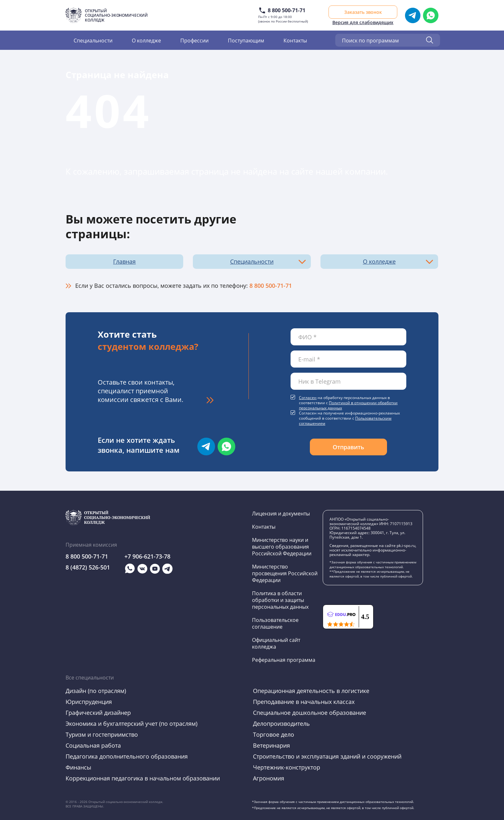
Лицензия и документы (281, 513)
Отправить (348, 447)
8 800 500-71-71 (287, 10)
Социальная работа (93, 745)
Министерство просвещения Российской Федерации (285, 573)
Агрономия (269, 778)
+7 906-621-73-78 (147, 556)
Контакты (295, 40)
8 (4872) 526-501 (88, 567)
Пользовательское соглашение (275, 623)
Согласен (308, 397)
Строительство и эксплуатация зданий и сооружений (327, 756)
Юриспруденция (89, 702)
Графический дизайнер (98, 713)
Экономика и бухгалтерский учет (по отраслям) (131, 724)
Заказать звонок (363, 12)
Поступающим (246, 40)
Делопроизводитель (281, 724)
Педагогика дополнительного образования (127, 756)
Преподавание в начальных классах (304, 702)
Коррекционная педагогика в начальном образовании (143, 778)
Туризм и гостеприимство (102, 734)
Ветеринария (271, 745)
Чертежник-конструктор (287, 767)
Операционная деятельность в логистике (311, 691)
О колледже (146, 40)
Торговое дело (274, 734)
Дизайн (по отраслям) (96, 691)
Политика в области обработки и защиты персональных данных (280, 600)
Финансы (78, 767)
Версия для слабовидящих (363, 22)
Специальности (93, 40)
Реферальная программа (284, 660)
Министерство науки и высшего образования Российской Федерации (282, 547)
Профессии (194, 40)
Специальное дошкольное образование (310, 713)
